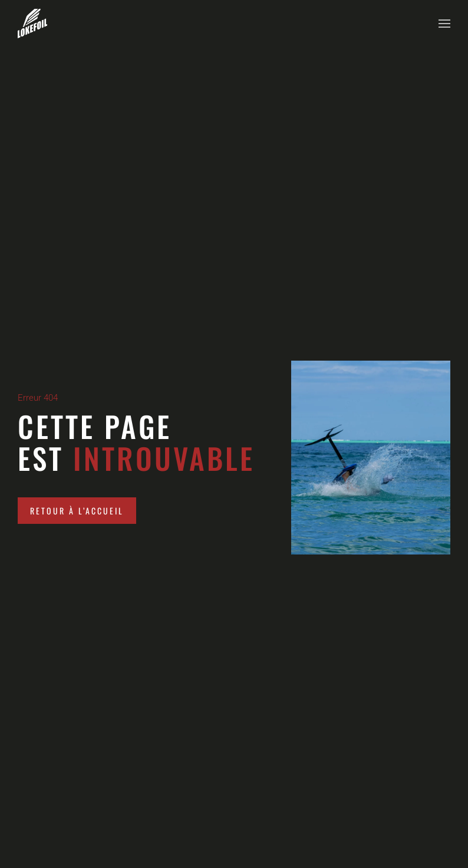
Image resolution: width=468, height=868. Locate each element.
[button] (444, 24)
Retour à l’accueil (77, 511)
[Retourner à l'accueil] (32, 24)
